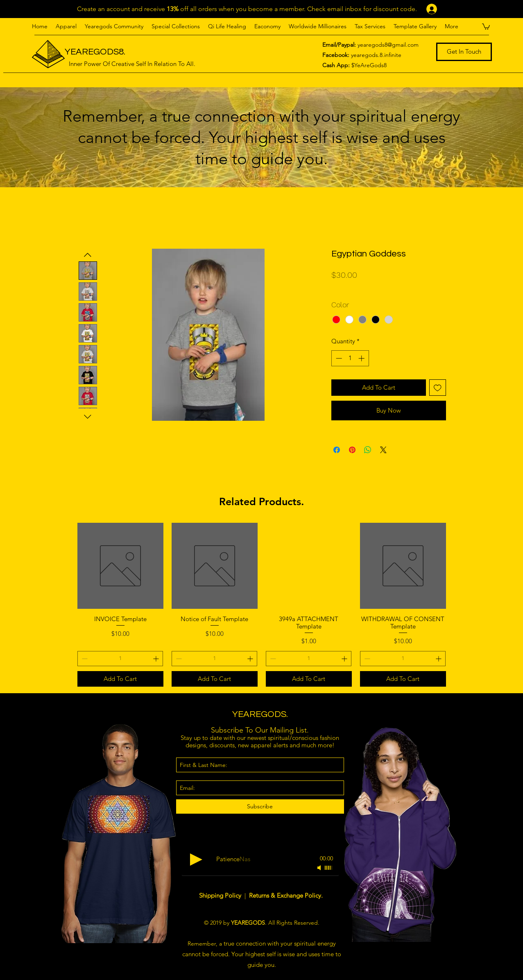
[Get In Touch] (464, 52)
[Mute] (320, 868)
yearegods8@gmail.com (388, 45)
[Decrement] (338, 358)
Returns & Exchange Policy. (286, 895)
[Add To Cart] (120, 679)
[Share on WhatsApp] (368, 450)
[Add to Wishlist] (438, 388)
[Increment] (362, 358)
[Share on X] (383, 450)
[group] (262, 605)
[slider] (329, 868)
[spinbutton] (350, 358)
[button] (66, 26)
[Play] (196, 860)
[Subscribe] (260, 806)
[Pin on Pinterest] (352, 450)
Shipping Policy (221, 895)
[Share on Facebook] (337, 450)
